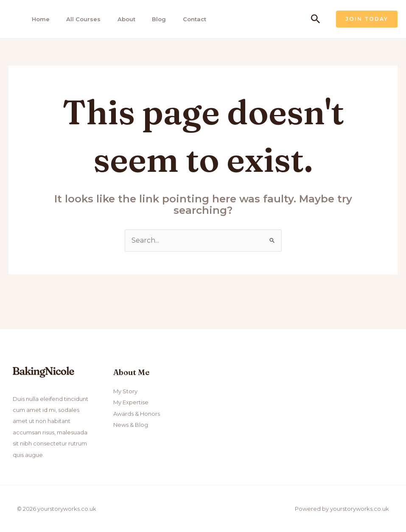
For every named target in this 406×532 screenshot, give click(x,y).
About (122, 19)
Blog (153, 19)
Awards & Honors (137, 414)
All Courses (80, 19)
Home (38, 19)
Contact (188, 19)
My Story (125, 391)
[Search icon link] (316, 19)
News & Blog (131, 425)
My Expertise (131, 402)
